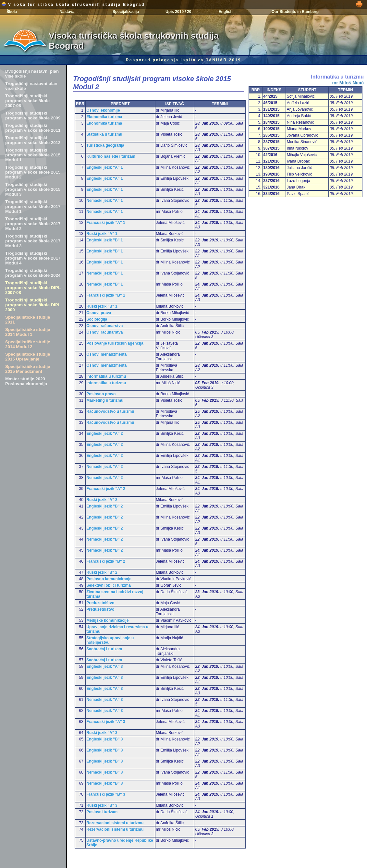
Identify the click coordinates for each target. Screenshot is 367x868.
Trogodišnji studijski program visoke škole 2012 (33, 140)
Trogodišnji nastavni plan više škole (31, 86)
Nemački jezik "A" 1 (104, 201)
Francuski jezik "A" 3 (106, 722)
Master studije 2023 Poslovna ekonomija (26, 381)
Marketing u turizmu (105, 400)
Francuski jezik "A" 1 (106, 223)
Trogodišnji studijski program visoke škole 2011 (33, 128)
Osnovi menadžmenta (106, 354)
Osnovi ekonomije (103, 110)
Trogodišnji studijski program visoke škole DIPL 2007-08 (33, 288)
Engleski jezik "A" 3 (104, 666)
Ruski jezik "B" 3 (102, 805)
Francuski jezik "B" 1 (106, 295)
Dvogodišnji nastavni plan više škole (32, 74)
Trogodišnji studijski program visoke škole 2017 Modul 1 (33, 207)
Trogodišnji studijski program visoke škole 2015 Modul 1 (33, 155)
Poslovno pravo (101, 394)
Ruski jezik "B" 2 (102, 572)
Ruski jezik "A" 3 (102, 733)
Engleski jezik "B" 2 (104, 506)
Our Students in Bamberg (295, 12)
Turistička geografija (105, 145)
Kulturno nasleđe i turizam (111, 156)
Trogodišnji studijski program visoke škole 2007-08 (27, 101)
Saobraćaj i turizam (104, 649)
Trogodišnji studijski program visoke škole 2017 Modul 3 (33, 241)
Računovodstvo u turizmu (110, 411)
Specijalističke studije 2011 (28, 320)
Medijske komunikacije (107, 620)
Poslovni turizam (102, 812)
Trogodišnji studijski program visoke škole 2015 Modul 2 (33, 172)
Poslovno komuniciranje (109, 579)
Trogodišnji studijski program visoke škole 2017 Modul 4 (33, 258)
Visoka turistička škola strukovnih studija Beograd (73, 5)
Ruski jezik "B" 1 (102, 306)
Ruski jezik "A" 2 (102, 500)
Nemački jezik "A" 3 (104, 700)
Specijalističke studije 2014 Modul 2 (28, 344)
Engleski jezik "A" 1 (104, 167)
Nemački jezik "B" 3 (104, 772)
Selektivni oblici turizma (109, 585)
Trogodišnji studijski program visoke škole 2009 (33, 116)
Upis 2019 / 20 (178, 12)
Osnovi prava (99, 313)
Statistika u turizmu (104, 134)
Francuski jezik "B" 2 (106, 561)
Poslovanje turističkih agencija (115, 343)
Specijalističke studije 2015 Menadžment (28, 369)
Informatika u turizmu (106, 376)
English (225, 12)
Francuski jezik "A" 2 (106, 489)
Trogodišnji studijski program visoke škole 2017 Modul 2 (33, 224)
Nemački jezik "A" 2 (104, 467)
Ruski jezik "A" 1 (102, 234)
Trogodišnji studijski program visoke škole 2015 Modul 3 (33, 189)
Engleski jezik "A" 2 (104, 434)
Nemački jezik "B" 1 (104, 273)
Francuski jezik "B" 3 (106, 794)
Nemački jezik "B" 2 (104, 539)
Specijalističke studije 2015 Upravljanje (28, 357)
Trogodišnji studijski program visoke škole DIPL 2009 (33, 305)
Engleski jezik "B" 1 (104, 240)
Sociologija (97, 319)
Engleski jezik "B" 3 (104, 739)
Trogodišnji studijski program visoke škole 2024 (33, 273)
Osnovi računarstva (104, 326)
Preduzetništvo (100, 603)
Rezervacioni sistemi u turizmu (115, 823)
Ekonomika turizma (104, 117)
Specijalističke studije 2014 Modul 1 (28, 332)
